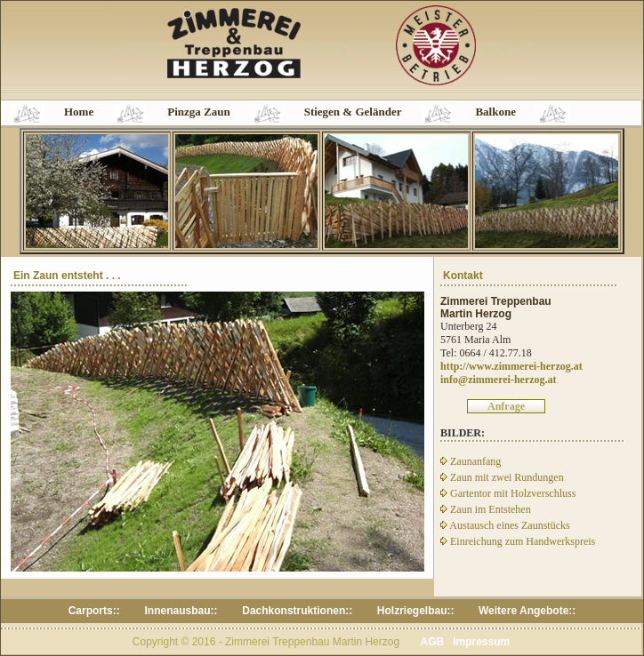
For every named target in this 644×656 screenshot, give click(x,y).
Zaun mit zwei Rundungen (502, 477)
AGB (432, 642)
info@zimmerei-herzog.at (499, 380)
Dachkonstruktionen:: (297, 611)
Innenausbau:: (182, 611)
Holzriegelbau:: (416, 611)
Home (79, 112)
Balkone (495, 112)
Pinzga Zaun (198, 112)
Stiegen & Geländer (353, 112)
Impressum (481, 642)
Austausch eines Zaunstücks (505, 525)
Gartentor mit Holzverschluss (508, 493)
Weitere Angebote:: (527, 611)
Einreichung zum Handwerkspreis (518, 541)
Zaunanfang (471, 461)
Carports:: (96, 611)
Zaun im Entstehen (486, 509)
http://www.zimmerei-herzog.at (511, 366)
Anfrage (506, 406)
